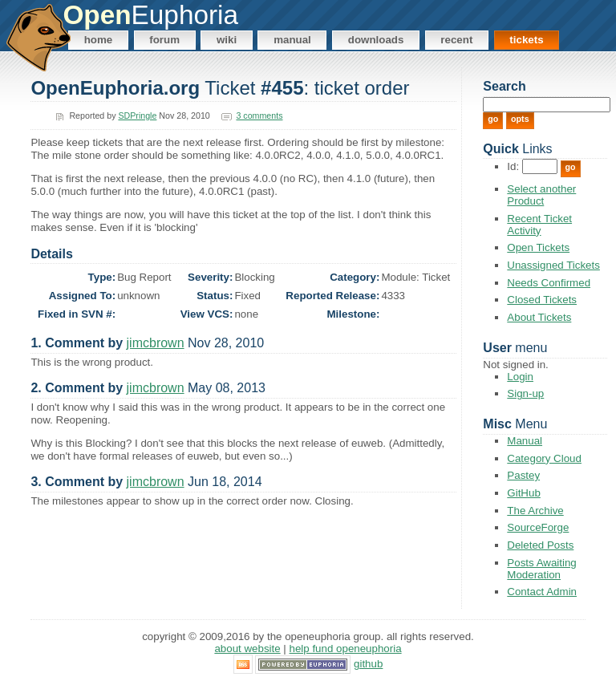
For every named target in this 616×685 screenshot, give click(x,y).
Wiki (227, 40)
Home (99, 40)
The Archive (535, 511)
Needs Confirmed (549, 283)
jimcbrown (156, 343)
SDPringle (137, 116)
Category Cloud (544, 458)
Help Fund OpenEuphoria (346, 649)
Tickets (526, 40)
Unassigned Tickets (553, 265)
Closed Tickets (542, 300)
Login (520, 377)
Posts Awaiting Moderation (541, 569)
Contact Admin (542, 592)
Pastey (523, 475)
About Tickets (539, 317)
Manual (292, 40)
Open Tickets (538, 247)
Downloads (376, 40)
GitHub (523, 493)
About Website (247, 649)
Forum (164, 40)
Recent (456, 40)
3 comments (259, 116)
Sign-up (525, 393)
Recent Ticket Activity (539, 225)
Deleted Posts (540, 545)
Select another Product (541, 195)
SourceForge (538, 527)
